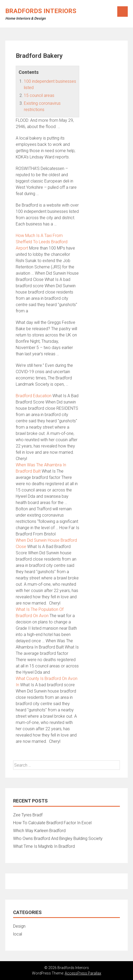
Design (19, 926)
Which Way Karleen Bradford (39, 831)
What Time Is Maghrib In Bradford (44, 846)
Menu (123, 12)
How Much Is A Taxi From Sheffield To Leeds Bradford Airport (42, 242)
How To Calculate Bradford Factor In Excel (52, 823)
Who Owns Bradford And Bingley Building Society (58, 838)
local (18, 934)
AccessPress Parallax (83, 973)
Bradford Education (34, 396)
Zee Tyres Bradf (28, 815)
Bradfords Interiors (41, 11)
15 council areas (39, 95)
